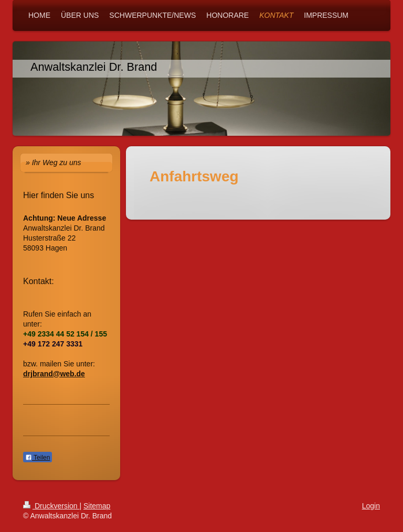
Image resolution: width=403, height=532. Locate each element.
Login (371, 506)
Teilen (38, 458)
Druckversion (51, 506)
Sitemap (97, 506)
